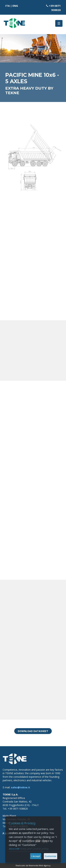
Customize (51, 856)
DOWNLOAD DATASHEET (33, 731)
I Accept (36, 856)
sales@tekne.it (21, 787)
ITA (7, 6)
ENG (15, 6)
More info (14, 849)
